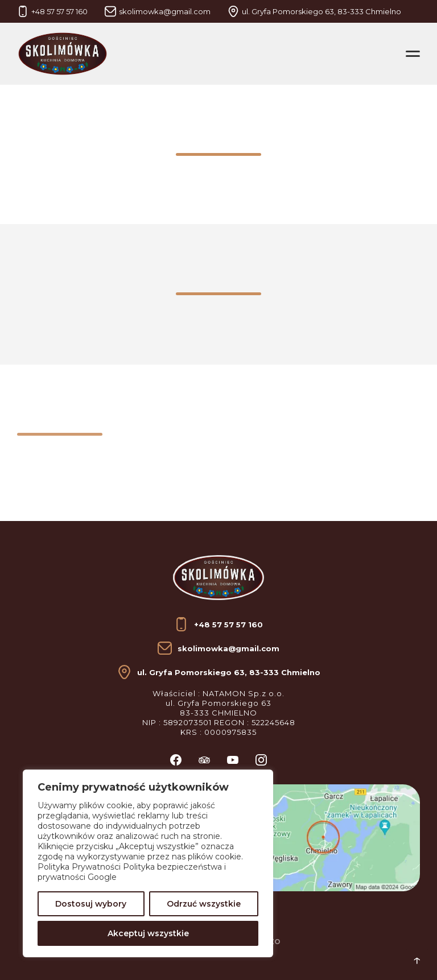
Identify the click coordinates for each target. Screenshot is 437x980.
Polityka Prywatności (79, 867)
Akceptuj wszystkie (148, 933)
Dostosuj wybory (91, 904)
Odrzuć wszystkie (204, 904)
